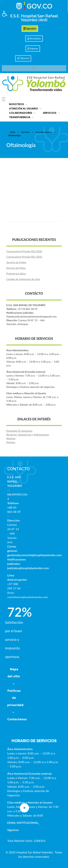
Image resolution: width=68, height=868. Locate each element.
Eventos (11, 442)
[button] (5, 14)
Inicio (13, 132)
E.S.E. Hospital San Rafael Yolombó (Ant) (34, 18)
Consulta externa (44, 132)
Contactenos (17, 719)
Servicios (25, 132)
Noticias (11, 438)
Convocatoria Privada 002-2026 (24, 251)
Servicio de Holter (16, 262)
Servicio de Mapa (16, 268)
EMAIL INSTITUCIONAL (23, 823)
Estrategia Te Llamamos (19, 431)
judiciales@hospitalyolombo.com (28, 568)
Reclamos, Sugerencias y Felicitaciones (28, 435)
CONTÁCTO (18, 469)
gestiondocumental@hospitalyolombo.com (34, 555)
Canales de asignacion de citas (23, 279)
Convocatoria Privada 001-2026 (24, 257)
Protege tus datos (16, 273)
